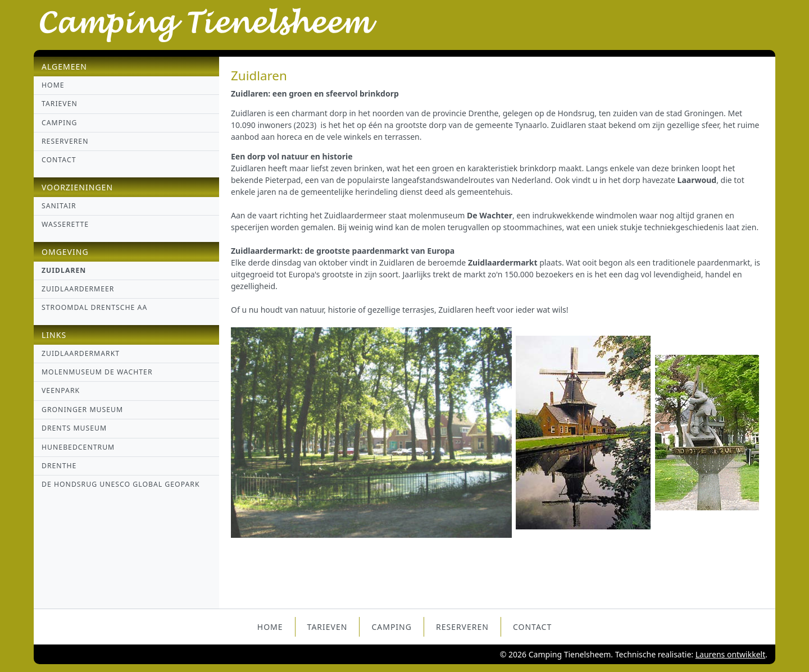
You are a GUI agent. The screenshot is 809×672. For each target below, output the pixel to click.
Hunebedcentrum (78, 447)
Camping (59, 123)
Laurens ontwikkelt (731, 654)
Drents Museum (74, 428)
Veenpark (61, 390)
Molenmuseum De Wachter (97, 372)
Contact (59, 160)
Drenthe (59, 466)
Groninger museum (82, 410)
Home (53, 85)
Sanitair (59, 206)
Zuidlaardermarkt (81, 353)
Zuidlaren (64, 270)
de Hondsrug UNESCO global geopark (121, 484)
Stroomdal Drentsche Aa (94, 307)
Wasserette (65, 224)
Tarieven (60, 104)
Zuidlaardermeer (78, 289)
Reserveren (65, 141)
